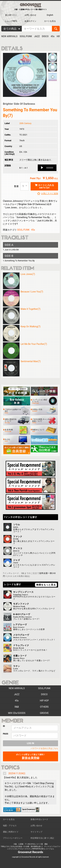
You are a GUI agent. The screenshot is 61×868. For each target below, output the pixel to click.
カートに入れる (44, 186)
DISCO (45, 36)
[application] (47, 168)
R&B (17, 707)
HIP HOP (44, 701)
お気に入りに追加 (50, 194)
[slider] (50, 168)
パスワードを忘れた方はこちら (44, 748)
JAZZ (37, 36)
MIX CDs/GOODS (17, 713)
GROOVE (44, 713)
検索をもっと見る (46, 585)
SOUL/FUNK (26, 36)
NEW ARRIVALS (9, 36)
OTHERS (44, 707)
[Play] (42, 168)
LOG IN (31, 743)
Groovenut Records (30, 852)
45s (53, 36)
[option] (25, 75)
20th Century (25, 123)
